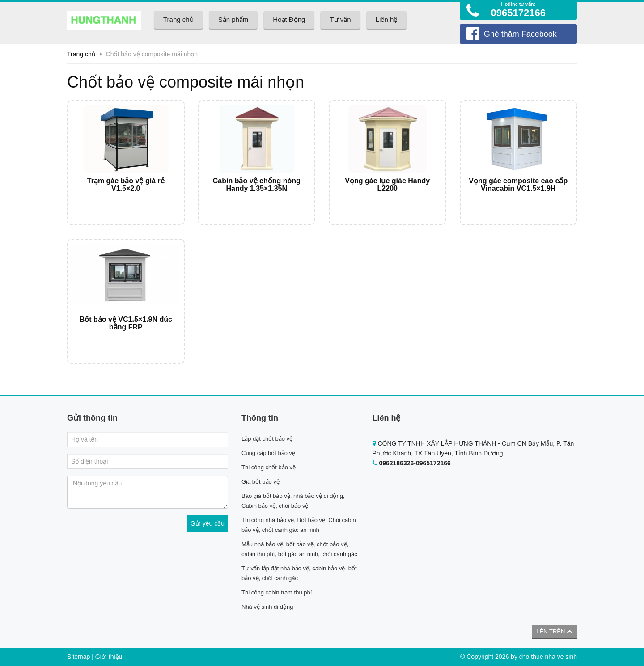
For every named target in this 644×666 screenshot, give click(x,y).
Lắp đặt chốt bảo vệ (267, 439)
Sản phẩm (233, 19)
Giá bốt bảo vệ (261, 482)
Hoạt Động (289, 19)
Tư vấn (340, 19)
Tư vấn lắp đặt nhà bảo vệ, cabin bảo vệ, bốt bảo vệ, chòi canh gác (299, 573)
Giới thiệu (109, 657)
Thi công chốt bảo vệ (269, 467)
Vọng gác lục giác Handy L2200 (387, 185)
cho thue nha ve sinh (548, 657)
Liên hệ (387, 19)
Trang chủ (178, 19)
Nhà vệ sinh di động (267, 607)
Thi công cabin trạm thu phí (277, 592)
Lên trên (554, 631)
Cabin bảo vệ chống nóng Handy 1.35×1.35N (257, 185)
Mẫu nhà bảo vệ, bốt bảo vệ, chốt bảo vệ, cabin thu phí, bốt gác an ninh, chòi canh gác (299, 549)
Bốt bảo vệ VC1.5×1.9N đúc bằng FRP (126, 323)
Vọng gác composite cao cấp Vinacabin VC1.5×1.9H (518, 185)
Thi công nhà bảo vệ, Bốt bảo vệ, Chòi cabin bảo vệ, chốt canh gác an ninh (299, 525)
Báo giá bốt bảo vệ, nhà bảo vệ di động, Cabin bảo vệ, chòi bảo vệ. (293, 501)
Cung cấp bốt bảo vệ (268, 453)
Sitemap (78, 657)
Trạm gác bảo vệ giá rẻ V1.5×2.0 (126, 185)
